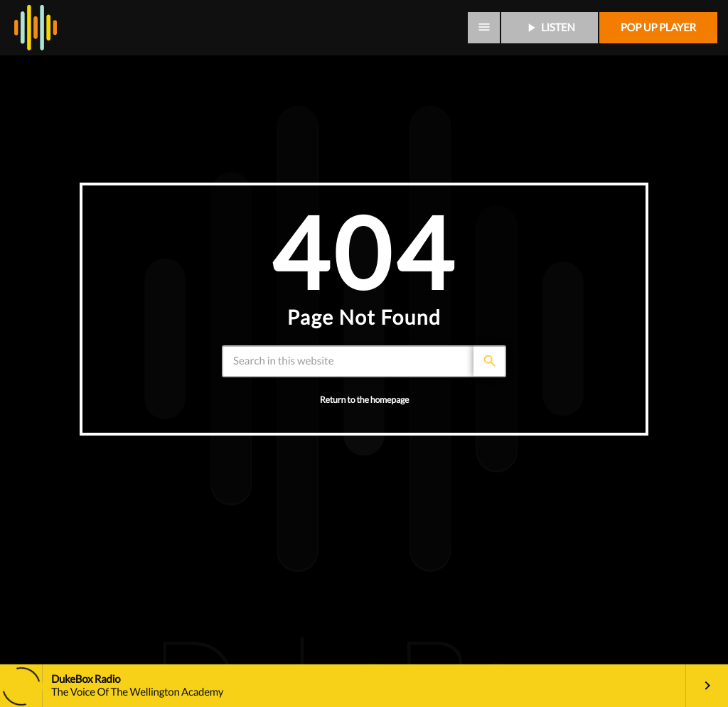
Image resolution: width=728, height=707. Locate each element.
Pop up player (658, 28)
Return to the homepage (365, 400)
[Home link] (36, 28)
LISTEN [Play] (550, 28)
